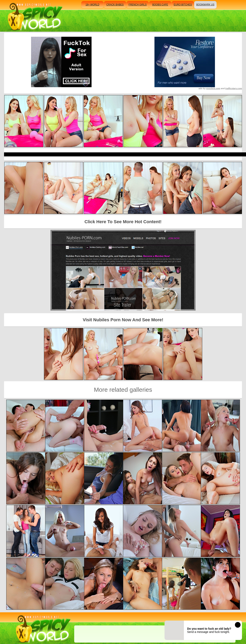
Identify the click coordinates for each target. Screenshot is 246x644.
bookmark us (205, 5)
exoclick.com (213, 88)
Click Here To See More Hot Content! (123, 222)
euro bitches (183, 5)
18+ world (92, 5)
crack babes (115, 5)
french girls (138, 5)
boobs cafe (160, 5)
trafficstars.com (234, 88)
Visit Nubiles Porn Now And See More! (123, 320)
